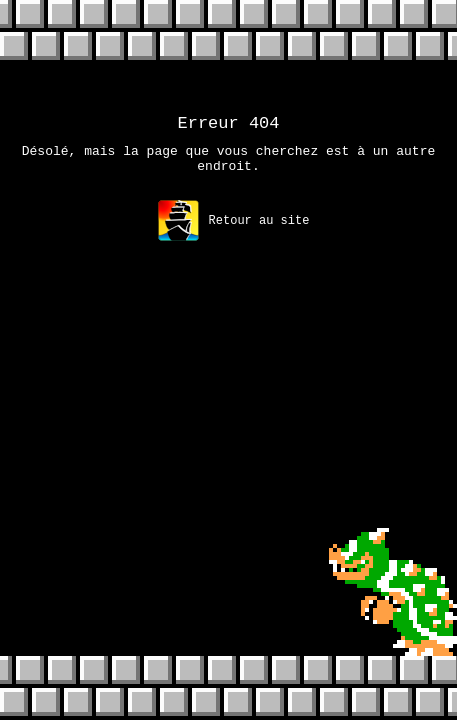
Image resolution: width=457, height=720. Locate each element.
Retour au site (234, 229)
